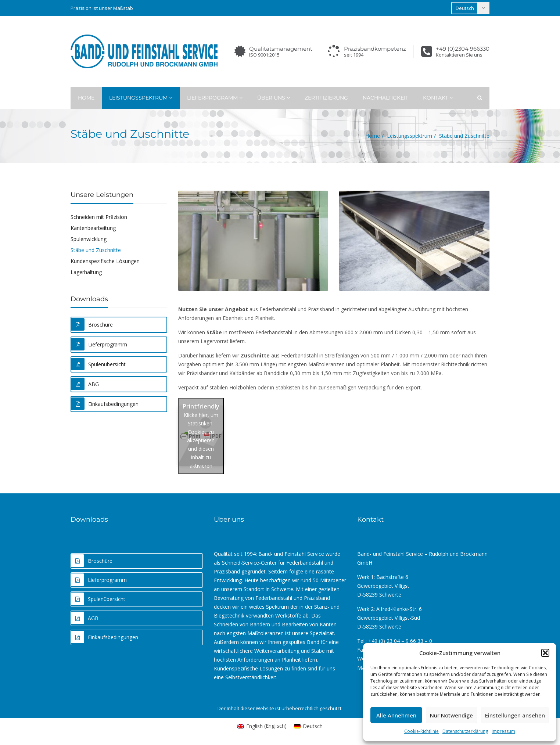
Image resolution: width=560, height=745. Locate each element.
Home (86, 98)
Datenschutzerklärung (465, 731)
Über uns (274, 98)
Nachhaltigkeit (385, 98)
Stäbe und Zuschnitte (96, 250)
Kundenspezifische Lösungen (105, 261)
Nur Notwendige (451, 715)
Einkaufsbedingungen (105, 404)
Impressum (503, 731)
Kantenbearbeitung (93, 228)
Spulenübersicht (98, 364)
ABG (85, 384)
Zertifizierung (326, 98)
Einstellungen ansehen (515, 715)
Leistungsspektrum (141, 98)
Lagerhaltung (86, 272)
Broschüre (92, 324)
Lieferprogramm (215, 98)
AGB (85, 618)
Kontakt (438, 98)
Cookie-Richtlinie (421, 731)
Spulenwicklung (89, 239)
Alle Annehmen (396, 715)
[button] (545, 653)
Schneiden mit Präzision (99, 217)
